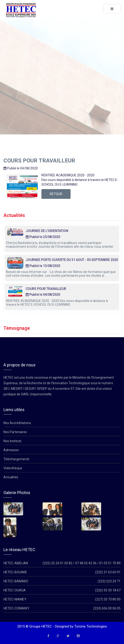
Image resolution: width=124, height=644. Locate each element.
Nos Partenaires (15, 432)
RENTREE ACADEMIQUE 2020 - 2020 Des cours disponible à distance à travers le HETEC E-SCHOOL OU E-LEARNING (57, 303)
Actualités (11, 477)
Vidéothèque (13, 468)
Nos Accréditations (17, 423)
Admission (11, 450)
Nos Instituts (12, 441)
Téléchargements (16, 459)
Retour (56, 194)
